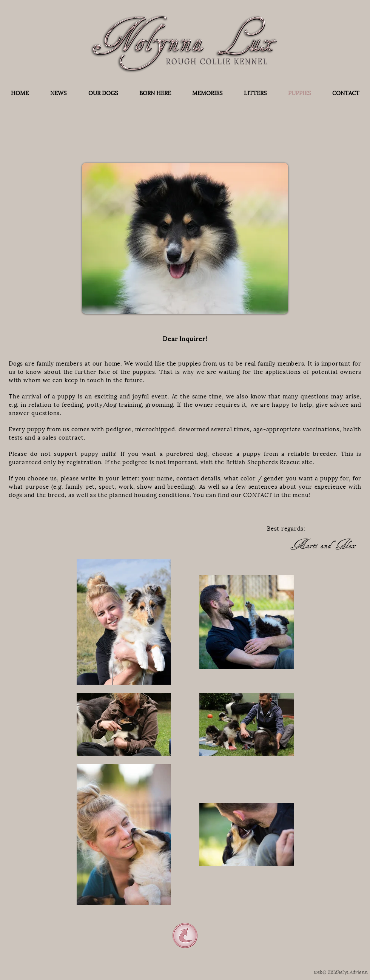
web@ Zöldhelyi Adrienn (341, 972)
